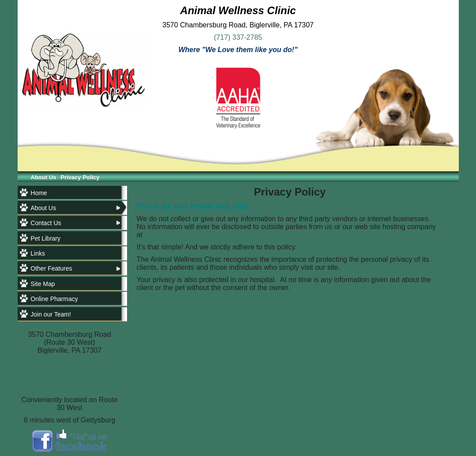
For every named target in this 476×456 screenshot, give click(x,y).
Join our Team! (51, 314)
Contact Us (46, 223)
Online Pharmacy (54, 299)
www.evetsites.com (174, 235)
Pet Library (45, 238)
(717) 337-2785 (238, 37)
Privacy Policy (80, 177)
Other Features (51, 268)
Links (38, 253)
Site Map (43, 284)
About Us (44, 177)
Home (39, 193)
